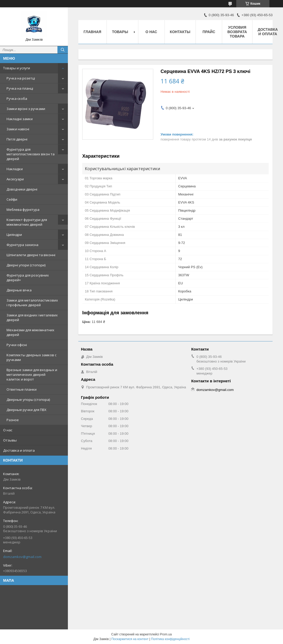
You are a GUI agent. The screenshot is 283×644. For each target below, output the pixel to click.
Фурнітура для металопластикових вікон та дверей (31, 154)
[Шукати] (63, 50)
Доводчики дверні (22, 189)
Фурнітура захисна (22, 245)
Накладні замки (20, 119)
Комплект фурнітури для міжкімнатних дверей (27, 222)
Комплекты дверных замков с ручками (31, 357)
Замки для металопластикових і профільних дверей (32, 303)
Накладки (15, 169)
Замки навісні (18, 129)
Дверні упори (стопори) (26, 265)
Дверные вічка (19, 290)
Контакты (180, 32)
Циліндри (14, 235)
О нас (8, 430)
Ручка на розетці (21, 78)
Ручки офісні (17, 345)
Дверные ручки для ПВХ (26, 410)
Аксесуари (15, 179)
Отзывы (10, 440)
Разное (13, 420)
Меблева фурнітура (23, 210)
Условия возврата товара (237, 32)
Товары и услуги (17, 68)
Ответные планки (22, 389)
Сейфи (12, 199)
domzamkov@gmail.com (22, 557)
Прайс (209, 32)
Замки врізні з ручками (26, 109)
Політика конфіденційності (170, 639)
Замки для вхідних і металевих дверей (32, 317)
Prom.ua (166, 634)
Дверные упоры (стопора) (28, 400)
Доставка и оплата (19, 450)
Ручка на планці (20, 88)
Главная (92, 32)
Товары (120, 32)
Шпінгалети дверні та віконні (31, 255)
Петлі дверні (17, 139)
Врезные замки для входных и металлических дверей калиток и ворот (32, 375)
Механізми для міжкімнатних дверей (30, 332)
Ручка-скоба (17, 99)
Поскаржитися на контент (130, 639)
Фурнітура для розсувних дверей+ (28, 278)
